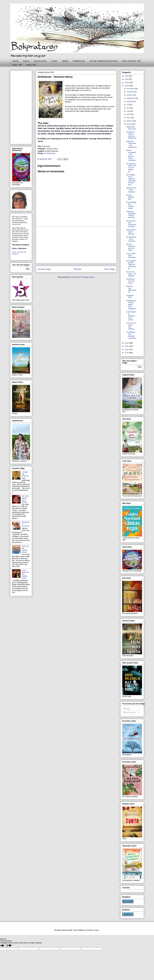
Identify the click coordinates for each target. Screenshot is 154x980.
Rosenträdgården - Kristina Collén (131, 205)
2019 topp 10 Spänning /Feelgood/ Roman (104, 61)
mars (129, 118)
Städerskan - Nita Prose (131, 128)
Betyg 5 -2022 (31, 65)
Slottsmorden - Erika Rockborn (131, 190)
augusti (130, 101)
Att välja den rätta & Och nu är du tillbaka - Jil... (131, 168)
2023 (127, 86)
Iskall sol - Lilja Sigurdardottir (131, 289)
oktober (130, 95)
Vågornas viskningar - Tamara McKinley (131, 214)
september (131, 98)
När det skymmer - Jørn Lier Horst (131, 247)
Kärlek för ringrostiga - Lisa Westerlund (131, 144)
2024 (127, 83)
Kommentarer (130, 712)
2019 (127, 353)
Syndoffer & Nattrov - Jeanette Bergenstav (131, 135)
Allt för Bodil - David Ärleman (131, 232)
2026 (127, 76)
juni (128, 108)
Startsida (15, 61)
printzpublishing (49, 153)
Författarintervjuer (79, 61)
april (129, 114)
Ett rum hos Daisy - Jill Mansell (131, 274)
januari (129, 124)
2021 (127, 346)
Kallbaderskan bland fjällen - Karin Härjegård (131, 305)
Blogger (96, 930)
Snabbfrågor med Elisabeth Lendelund (131, 335)
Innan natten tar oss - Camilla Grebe (25, 574)
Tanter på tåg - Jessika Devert (25, 549)
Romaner (55, 61)
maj (128, 111)
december (131, 89)
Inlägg (127, 709)
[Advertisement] (76, 245)
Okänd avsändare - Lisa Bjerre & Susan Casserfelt (131, 155)
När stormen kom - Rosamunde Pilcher (131, 224)
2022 (127, 343)
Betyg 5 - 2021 (17, 65)
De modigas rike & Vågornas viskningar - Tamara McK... (131, 180)
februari (130, 121)
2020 (127, 349)
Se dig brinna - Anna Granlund (131, 239)
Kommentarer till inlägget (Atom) (83, 277)
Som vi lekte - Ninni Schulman (131, 255)
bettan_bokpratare (19, 248)
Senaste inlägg (44, 269)
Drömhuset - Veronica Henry (131, 281)
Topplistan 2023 (130, 296)
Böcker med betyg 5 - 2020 (131, 61)
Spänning (65, 61)
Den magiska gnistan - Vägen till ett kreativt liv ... (131, 265)
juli (128, 105)
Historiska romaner (40, 61)
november (131, 92)
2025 (127, 79)
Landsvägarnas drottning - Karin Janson (131, 316)
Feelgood (26, 61)
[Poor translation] (9, 946)
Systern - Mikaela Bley (130, 197)
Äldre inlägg (109, 269)
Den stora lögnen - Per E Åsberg (25, 499)
